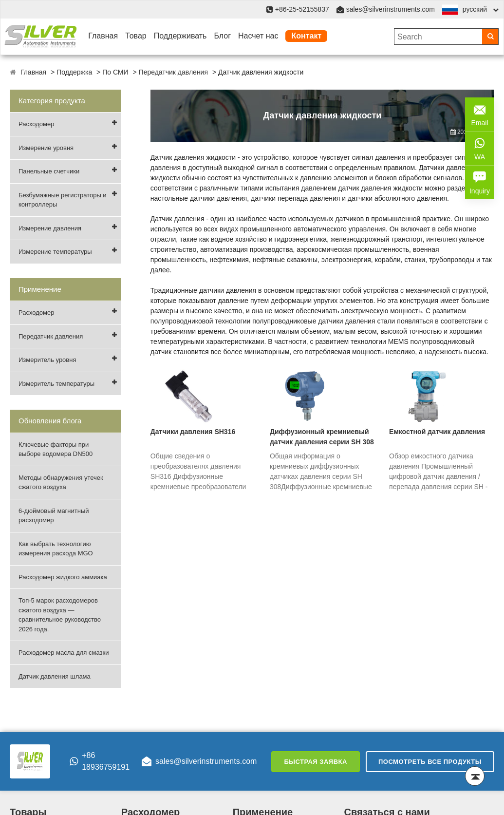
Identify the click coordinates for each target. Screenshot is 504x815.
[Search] (490, 37)
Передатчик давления (173, 72)
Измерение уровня (46, 148)
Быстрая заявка (316, 762)
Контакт (306, 36)
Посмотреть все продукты (430, 762)
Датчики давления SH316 (193, 432)
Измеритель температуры (56, 384)
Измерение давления (50, 228)
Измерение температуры (55, 252)
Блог (222, 36)
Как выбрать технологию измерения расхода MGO (56, 549)
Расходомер (36, 124)
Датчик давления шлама (55, 676)
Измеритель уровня (47, 360)
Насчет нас (258, 36)
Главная (103, 36)
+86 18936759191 (100, 761)
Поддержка (74, 72)
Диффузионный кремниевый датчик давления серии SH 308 (322, 437)
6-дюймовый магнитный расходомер (54, 516)
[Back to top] (475, 776)
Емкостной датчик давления (437, 432)
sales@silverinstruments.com (391, 9)
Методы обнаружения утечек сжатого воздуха (61, 483)
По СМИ (115, 72)
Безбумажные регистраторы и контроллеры (63, 200)
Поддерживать (180, 36)
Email (480, 114)
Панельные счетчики (49, 171)
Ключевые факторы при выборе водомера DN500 (56, 449)
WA (480, 148)
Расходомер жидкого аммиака (63, 577)
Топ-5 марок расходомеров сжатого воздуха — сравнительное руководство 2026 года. (60, 615)
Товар (136, 36)
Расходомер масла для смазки (64, 653)
